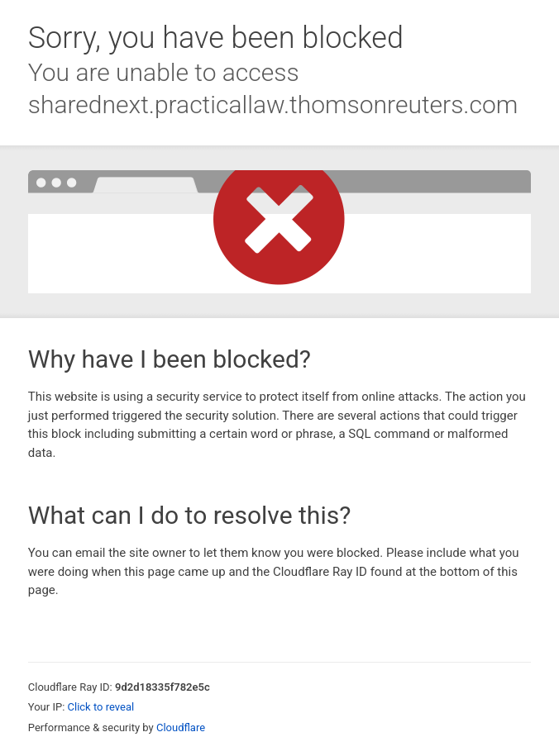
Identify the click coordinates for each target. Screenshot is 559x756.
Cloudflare (181, 727)
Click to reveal (101, 707)
